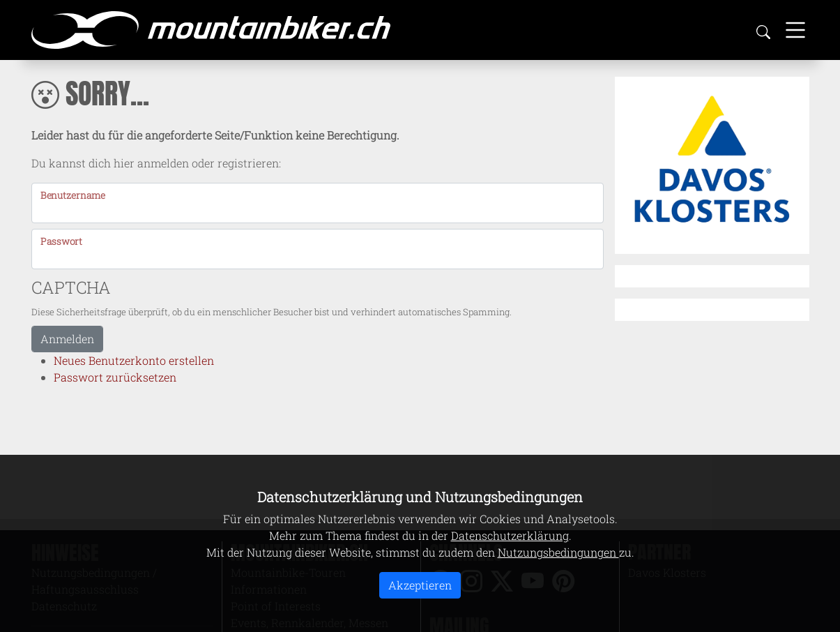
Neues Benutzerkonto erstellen (134, 360)
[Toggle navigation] (795, 30)
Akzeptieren (420, 585)
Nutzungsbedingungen (558, 552)
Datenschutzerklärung (510, 535)
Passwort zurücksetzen (115, 377)
